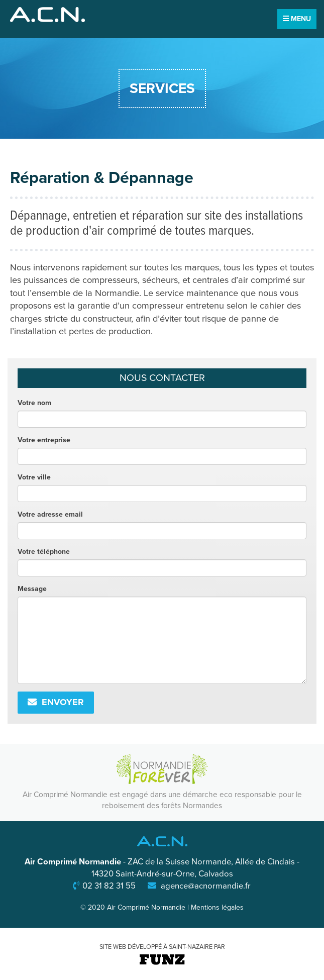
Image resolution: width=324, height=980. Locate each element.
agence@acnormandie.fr (206, 886)
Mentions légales (217, 907)
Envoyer (56, 702)
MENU (297, 19)
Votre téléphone (44, 552)
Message (32, 589)
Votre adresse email (50, 514)
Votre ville (34, 477)
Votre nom (34, 403)
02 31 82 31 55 (109, 886)
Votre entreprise (44, 440)
